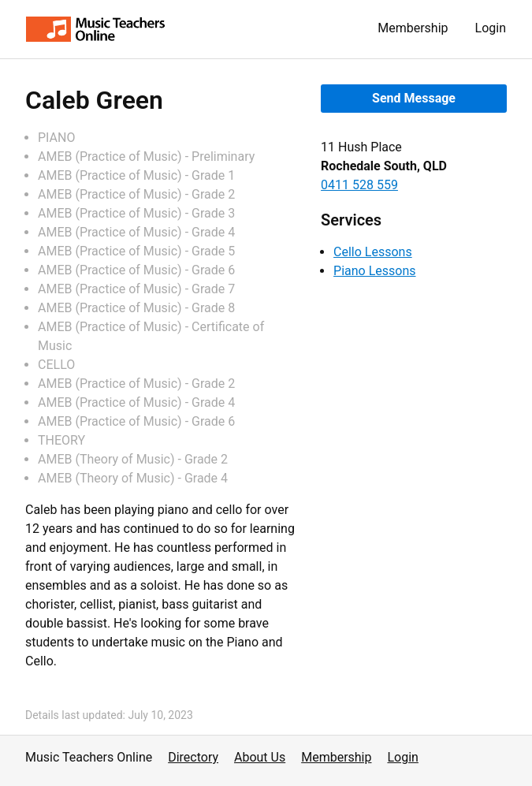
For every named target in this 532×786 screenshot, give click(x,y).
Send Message (414, 98)
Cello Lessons (373, 252)
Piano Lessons (374, 271)
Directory (193, 757)
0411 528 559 (359, 185)
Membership (413, 28)
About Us (260, 757)
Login (491, 28)
